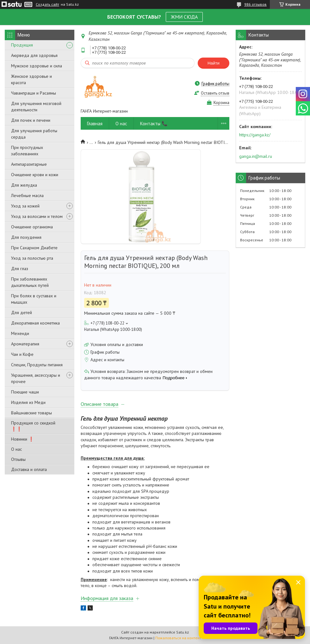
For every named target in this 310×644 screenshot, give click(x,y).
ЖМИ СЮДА (184, 17)
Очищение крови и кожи (35, 175)
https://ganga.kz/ (255, 135)
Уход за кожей (25, 206)
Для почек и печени (31, 120)
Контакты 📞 (154, 124)
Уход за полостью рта (32, 258)
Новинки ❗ (22, 439)
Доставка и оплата (29, 469)
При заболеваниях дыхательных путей (30, 282)
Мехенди (20, 333)
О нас (16, 449)
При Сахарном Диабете (34, 248)
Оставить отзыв (215, 93)
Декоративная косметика (35, 323)
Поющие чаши (25, 392)
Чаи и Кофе (22, 354)
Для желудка (24, 185)
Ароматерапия (25, 344)
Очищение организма (32, 227)
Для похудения (26, 237)
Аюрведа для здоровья (34, 55)
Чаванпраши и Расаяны (34, 93)
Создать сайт (47, 4)
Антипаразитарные (29, 164)
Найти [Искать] (214, 63)
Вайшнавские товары (31, 413)
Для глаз (20, 269)
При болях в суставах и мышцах (34, 299)
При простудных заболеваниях (27, 151)
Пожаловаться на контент (178, 638)
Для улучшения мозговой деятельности (36, 107)
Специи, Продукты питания (37, 365)
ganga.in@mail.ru (256, 156)
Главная (95, 124)
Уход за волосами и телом (37, 216)
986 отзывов (255, 4)
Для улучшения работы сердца (34, 134)
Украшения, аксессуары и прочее (36, 378)
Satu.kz (183, 632)
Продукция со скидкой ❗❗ (33, 426)
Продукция (22, 45)
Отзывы (18, 459)
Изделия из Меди (28, 402)
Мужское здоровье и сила (37, 66)
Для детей (22, 313)
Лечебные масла (27, 195)
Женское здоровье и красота (31, 79)
